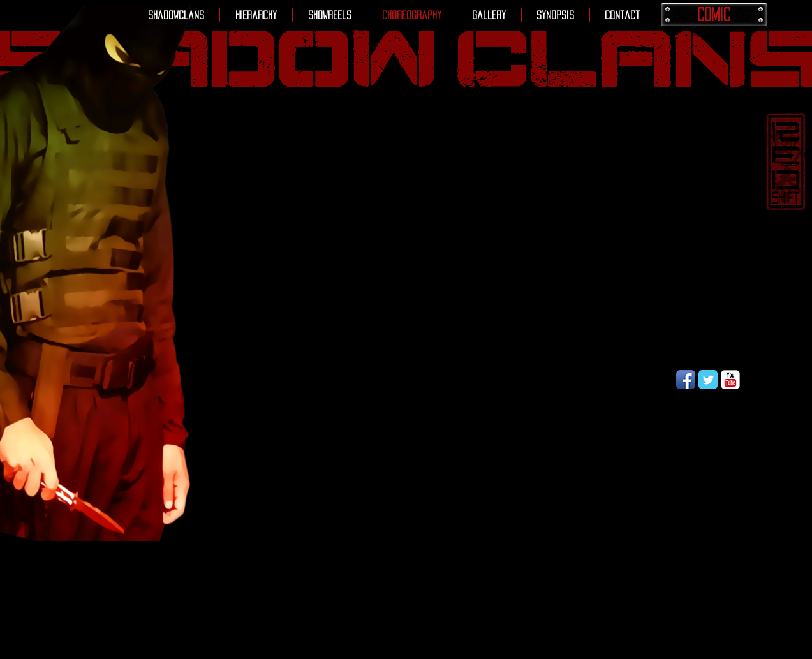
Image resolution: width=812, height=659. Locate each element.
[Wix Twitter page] (708, 380)
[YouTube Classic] (730, 380)
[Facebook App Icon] (686, 380)
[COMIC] (714, 15)
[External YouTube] (489, 250)
